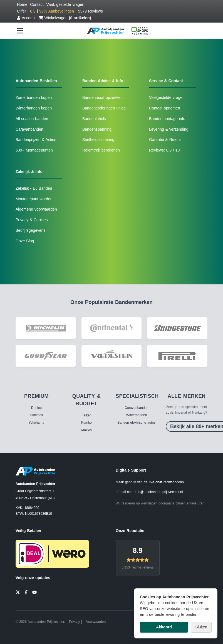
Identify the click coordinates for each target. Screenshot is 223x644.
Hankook (36, 415)
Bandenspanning (97, 129)
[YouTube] (34, 592)
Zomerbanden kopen (34, 97)
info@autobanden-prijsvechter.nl (159, 492)
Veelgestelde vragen (167, 97)
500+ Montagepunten (34, 150)
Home (22, 4)
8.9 (137, 550)
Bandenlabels (94, 119)
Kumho (86, 423)
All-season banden (32, 119)
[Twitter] (18, 592)
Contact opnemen (165, 108)
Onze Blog (25, 241)
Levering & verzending (169, 129)
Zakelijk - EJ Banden (34, 188)
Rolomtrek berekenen (101, 150)
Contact (37, 4)
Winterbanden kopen (34, 108)
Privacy (74, 622)
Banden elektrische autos (137, 423)
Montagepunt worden (34, 199)
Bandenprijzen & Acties (36, 140)
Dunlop (36, 408)
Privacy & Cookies (32, 220)
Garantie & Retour (165, 140)
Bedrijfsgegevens (30, 230)
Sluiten (201, 627)
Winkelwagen (65, 18)
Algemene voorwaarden (36, 209)
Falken (86, 415)
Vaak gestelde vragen (65, 4)
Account (26, 18)
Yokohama (36, 423)
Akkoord (164, 627)
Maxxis (86, 430)
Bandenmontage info (167, 119)
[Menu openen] (20, 31)
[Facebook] (26, 592)
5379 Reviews (91, 11)
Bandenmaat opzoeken (102, 97)
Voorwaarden (96, 622)
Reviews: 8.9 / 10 (164, 150)
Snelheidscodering (98, 140)
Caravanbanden (29, 129)
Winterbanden (137, 415)
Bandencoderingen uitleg (104, 108)
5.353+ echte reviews (138, 567)
